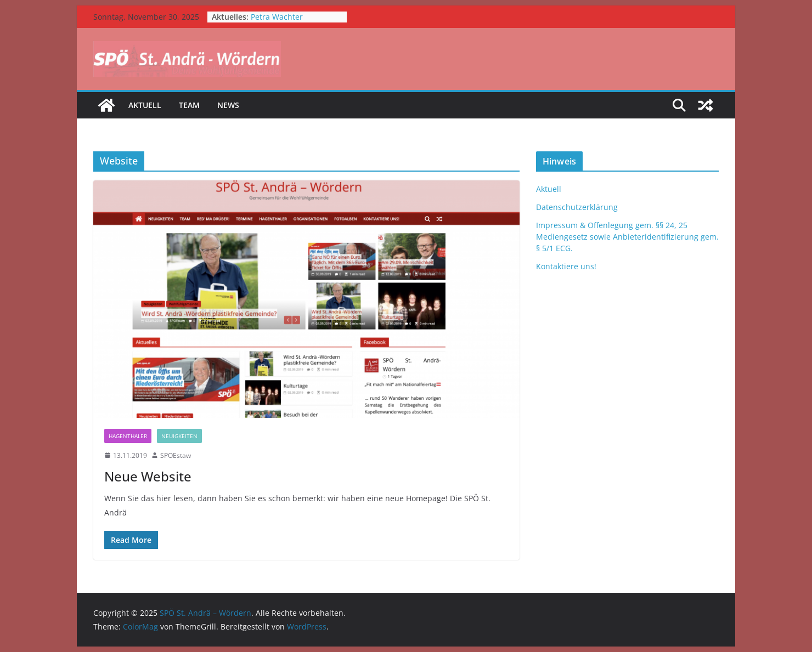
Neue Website (148, 476)
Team (189, 105)
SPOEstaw (176, 455)
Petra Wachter (277, 17)
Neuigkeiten (179, 436)
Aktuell (145, 105)
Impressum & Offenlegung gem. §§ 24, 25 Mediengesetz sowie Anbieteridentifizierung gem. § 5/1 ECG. (627, 237)
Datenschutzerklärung (577, 207)
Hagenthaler (128, 436)
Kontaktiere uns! (566, 266)
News (228, 105)
